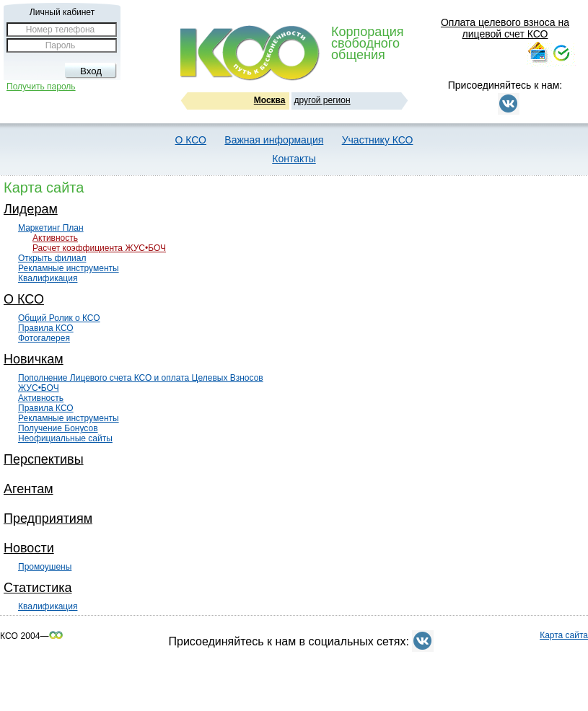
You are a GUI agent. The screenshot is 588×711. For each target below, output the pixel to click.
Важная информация (274, 140)
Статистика (38, 588)
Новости (29, 548)
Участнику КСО (378, 140)
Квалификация (48, 278)
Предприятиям (48, 518)
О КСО (191, 140)
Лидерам (31, 209)
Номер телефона (60, 30)
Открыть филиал (52, 258)
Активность (55, 238)
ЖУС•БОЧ (39, 388)
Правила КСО (46, 328)
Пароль (61, 45)
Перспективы (44, 459)
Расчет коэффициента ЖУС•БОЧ (99, 248)
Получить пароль (41, 87)
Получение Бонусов (58, 428)
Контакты (294, 159)
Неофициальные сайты (65, 438)
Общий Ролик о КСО (59, 318)
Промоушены (45, 567)
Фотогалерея (44, 338)
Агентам (28, 489)
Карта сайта (564, 635)
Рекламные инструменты (69, 268)
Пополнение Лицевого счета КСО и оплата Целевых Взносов (141, 378)
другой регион (322, 100)
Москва (270, 100)
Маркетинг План (51, 228)
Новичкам (34, 359)
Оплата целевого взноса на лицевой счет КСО (505, 28)
